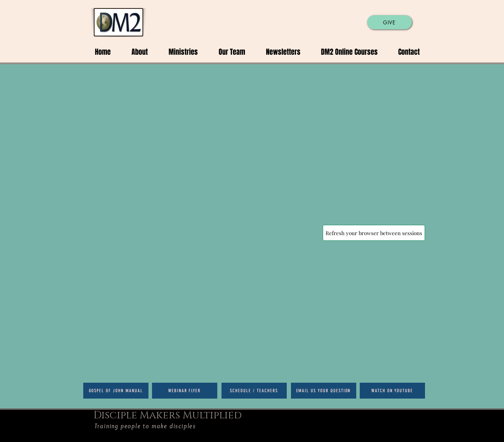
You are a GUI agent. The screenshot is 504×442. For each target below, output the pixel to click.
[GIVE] (390, 22)
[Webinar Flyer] (185, 391)
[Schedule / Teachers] (254, 391)
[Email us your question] (324, 391)
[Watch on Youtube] (392, 391)
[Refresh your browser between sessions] (374, 233)
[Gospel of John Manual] (116, 391)
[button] (135, 52)
